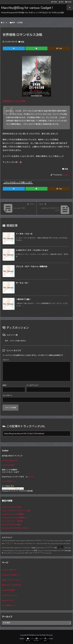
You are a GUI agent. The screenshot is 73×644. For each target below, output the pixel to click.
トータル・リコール (24, 234)
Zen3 (20, 553)
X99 (15, 544)
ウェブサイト (7, 396)
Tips (48, 541)
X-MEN (30, 553)
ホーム (5, 23)
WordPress (17, 548)
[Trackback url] (36, 433)
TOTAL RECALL (8, 553)
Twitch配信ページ (9, 481)
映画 (21, 23)
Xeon (43, 548)
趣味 (13, 23)
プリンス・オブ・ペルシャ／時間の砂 (32, 267)
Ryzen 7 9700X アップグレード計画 (16, 511)
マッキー (66, 175)
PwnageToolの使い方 (10, 575)
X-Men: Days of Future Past (55, 544)
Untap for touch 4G (9, 595)
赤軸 (55, 548)
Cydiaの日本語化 (8, 590)
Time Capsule (19, 551)
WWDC (38, 541)
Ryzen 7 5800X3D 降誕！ (12, 525)
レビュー (10, 543)
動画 (35, 551)
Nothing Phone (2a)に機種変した (15, 518)
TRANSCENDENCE (9, 551)
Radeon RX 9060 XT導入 (12, 507)
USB (28, 541)
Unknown (40, 551)
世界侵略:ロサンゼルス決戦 (14, 101)
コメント (6, 360)
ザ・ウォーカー (22, 283)
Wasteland (22, 541)
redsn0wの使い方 (9, 570)
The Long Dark (47, 553)
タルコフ (32, 541)
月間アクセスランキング (11, 580)
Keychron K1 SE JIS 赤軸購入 (13, 514)
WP (15, 553)
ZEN (26, 553)
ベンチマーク (38, 553)
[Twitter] (14, 48)
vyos (17, 553)
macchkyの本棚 (8, 465)
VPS (63, 551)
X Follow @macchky (10, 460)
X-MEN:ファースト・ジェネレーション (32, 250)
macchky (31, 477)
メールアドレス (33, 385)
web (44, 540)
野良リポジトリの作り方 (11, 585)
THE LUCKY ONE (41, 544)
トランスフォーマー (30, 544)
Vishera (52, 541)
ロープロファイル (28, 551)
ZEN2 (12, 548)
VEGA (61, 541)
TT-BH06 (66, 541)
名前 (5, 385)
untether (49, 547)
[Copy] (59, 48)
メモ (60, 547)
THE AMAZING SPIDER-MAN (52, 551)
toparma (38, 548)
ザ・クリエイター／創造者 (12, 521)
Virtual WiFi (20, 544)
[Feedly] (36, 48)
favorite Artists (8, 600)
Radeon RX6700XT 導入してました (16, 528)
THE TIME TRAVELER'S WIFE (10, 541)
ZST (23, 553)
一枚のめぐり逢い (23, 299)
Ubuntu (57, 541)
